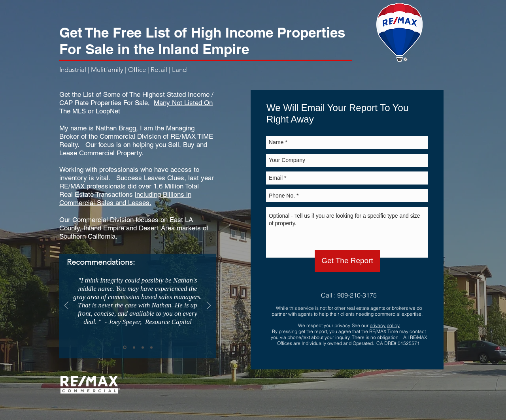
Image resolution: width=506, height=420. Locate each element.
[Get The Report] (347, 261)
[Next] (209, 306)
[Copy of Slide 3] (151, 347)
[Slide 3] (143, 347)
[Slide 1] (125, 347)
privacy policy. (385, 325)
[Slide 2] (134, 347)
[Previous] (66, 306)
